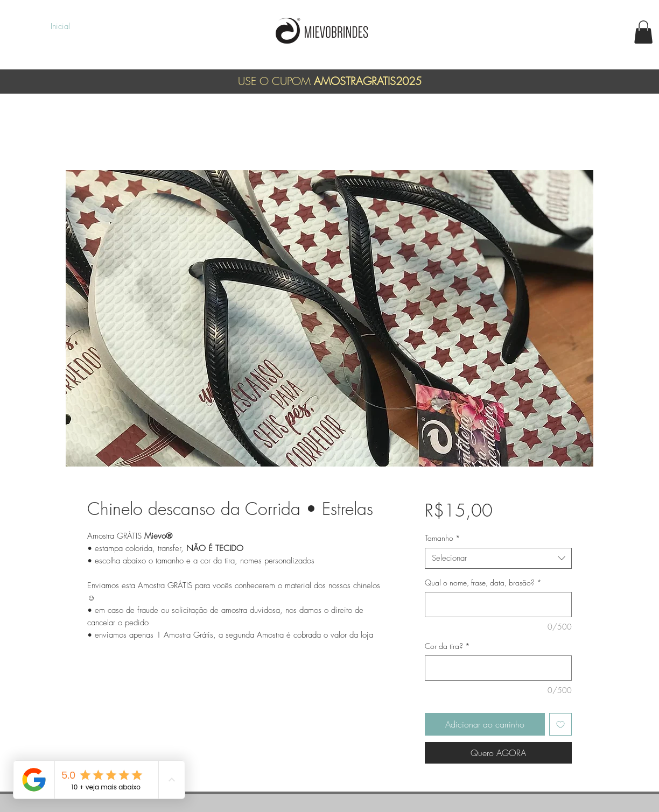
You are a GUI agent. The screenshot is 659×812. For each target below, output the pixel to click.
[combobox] (498, 558)
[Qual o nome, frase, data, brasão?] (498, 605)
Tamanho (443, 538)
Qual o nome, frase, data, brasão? (483, 582)
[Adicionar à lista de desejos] (560, 724)
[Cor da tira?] (498, 668)
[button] (643, 32)
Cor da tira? (447, 646)
